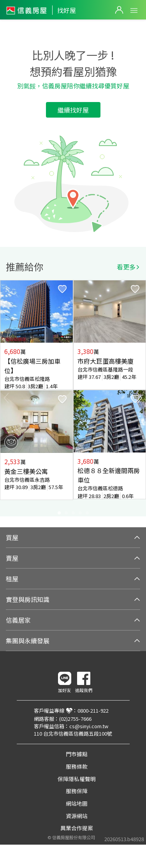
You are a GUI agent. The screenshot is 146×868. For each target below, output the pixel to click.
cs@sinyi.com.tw (89, 726)
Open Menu (134, 11)
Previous (6, 398)
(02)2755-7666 (75, 719)
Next (140, 398)
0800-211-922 (93, 710)
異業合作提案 (77, 828)
